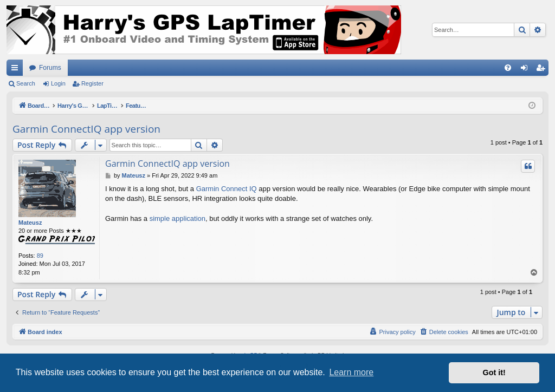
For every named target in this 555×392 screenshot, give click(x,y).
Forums (50, 68)
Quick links (17, 70)
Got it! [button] (494, 373)
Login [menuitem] (527, 70)
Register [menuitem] (543, 70)
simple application (178, 218)
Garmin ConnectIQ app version (86, 129)
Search (26, 83)
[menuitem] (508, 68)
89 (40, 256)
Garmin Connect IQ (227, 189)
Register (92, 83)
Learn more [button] (351, 372)
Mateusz (30, 223)
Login (58, 83)
